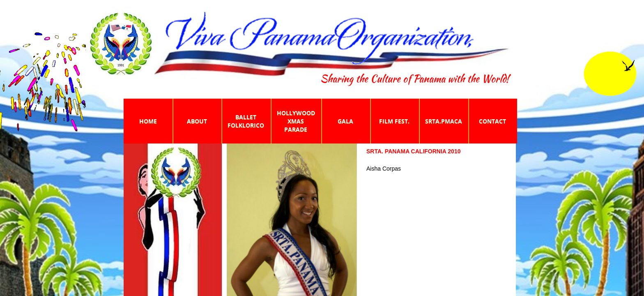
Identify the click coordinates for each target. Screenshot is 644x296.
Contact (492, 121)
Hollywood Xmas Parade (296, 121)
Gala (345, 121)
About (197, 121)
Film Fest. (394, 121)
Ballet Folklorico (246, 121)
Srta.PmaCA (444, 121)
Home (148, 121)
